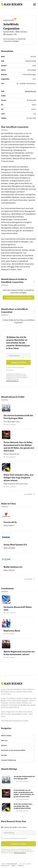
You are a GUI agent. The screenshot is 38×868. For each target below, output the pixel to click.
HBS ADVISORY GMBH (12, 864)
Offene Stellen (5, 866)
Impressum (21, 866)
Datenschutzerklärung (12, 381)
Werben (13, 866)
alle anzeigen (28, 494)
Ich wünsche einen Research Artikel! (19, 298)
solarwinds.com (30, 91)
